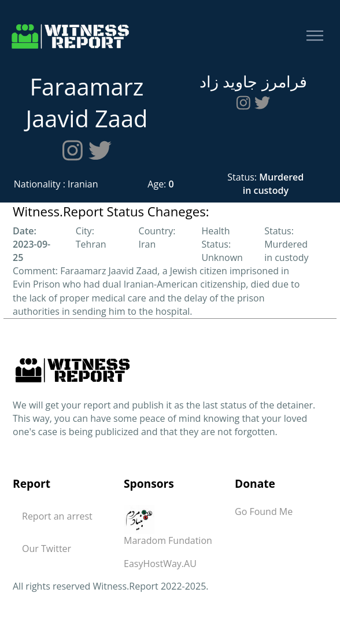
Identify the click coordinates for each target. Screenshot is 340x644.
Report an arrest (57, 516)
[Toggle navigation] (315, 36)
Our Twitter (47, 549)
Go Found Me (264, 511)
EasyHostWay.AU (160, 564)
